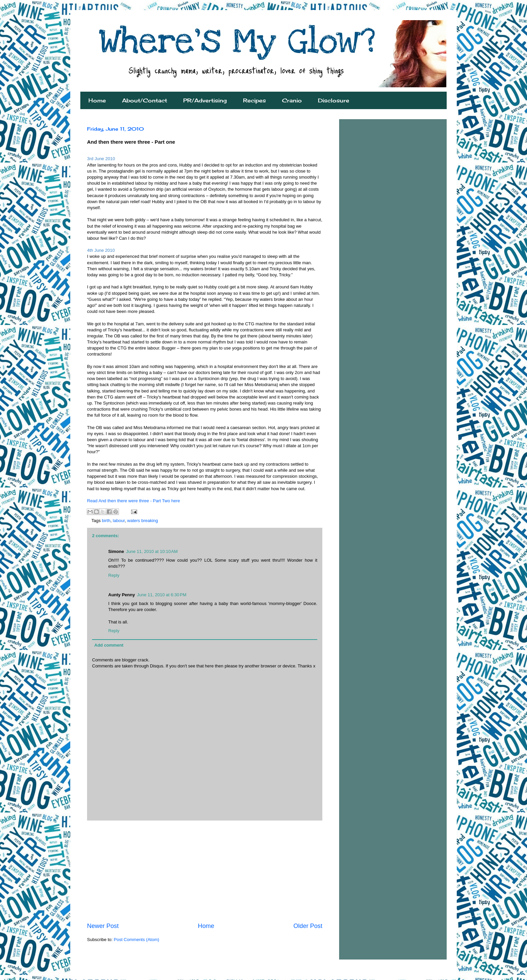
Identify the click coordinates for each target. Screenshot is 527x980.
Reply (114, 575)
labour (119, 521)
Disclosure (334, 100)
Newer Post (103, 926)
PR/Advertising (205, 100)
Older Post (308, 926)
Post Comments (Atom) (137, 940)
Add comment (109, 645)
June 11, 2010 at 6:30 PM (161, 595)
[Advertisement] (205, 871)
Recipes (254, 100)
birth (106, 521)
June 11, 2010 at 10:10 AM (152, 551)
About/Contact (145, 100)
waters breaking (143, 521)
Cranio (292, 100)
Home (97, 100)
